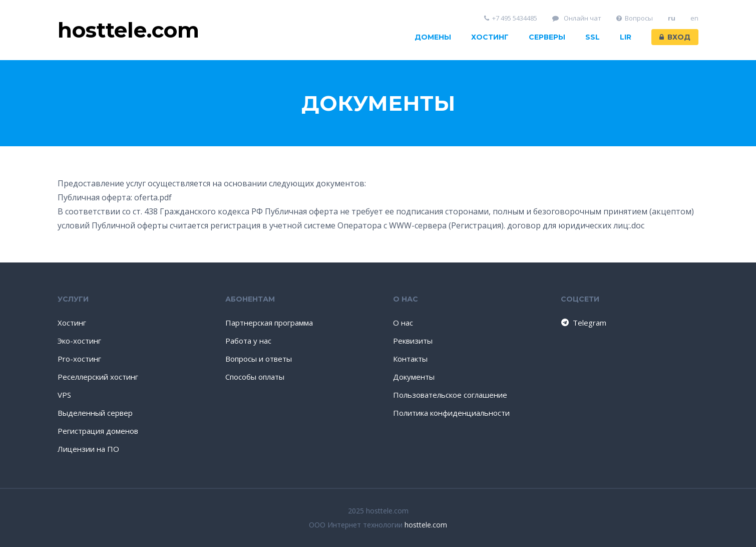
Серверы (547, 37)
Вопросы (635, 18)
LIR (626, 37)
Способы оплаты (255, 377)
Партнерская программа (269, 323)
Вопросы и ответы (259, 359)
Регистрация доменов (98, 431)
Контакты (410, 359)
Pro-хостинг (79, 359)
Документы (414, 377)
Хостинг (490, 37)
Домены (433, 37)
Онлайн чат (577, 18)
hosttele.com (426, 525)
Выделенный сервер (95, 413)
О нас (403, 323)
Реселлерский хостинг (98, 377)
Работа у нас (248, 341)
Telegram (583, 323)
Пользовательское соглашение (450, 395)
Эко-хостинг (79, 341)
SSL (593, 37)
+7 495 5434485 (511, 18)
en (694, 18)
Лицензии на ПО (88, 449)
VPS (64, 395)
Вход (675, 37)
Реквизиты (413, 341)
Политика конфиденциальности (451, 413)
